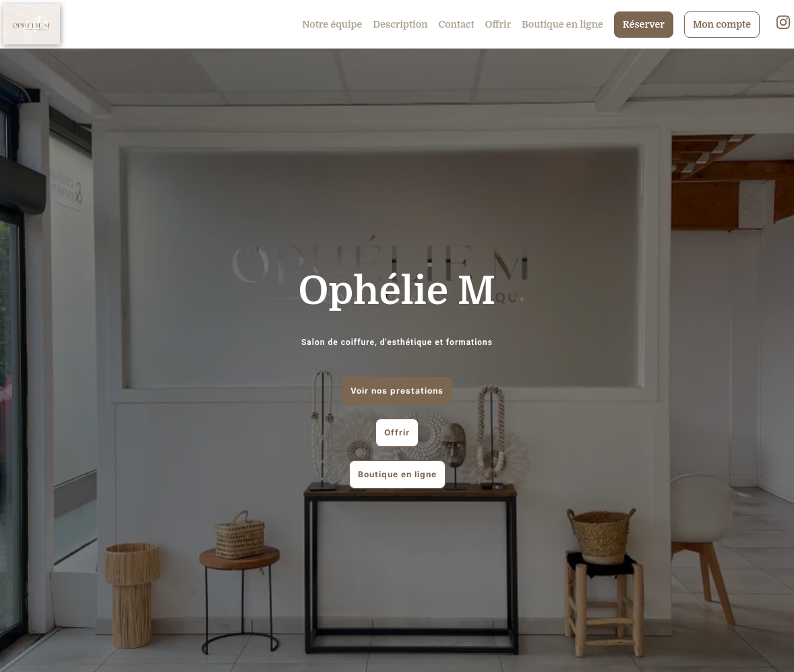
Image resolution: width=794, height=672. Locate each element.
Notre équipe (332, 24)
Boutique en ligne (562, 24)
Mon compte (722, 24)
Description (400, 24)
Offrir (498, 24)
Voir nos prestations (397, 391)
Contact (457, 24)
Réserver (644, 24)
